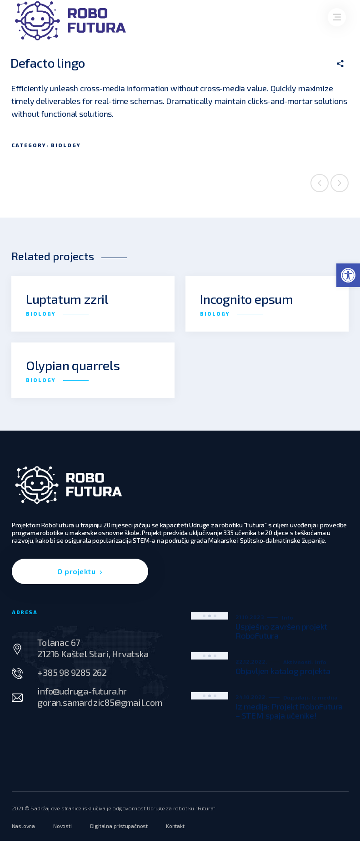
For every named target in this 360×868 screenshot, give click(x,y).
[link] (348, 275)
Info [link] (287, 617)
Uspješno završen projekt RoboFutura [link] (281, 631)
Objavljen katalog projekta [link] (283, 671)
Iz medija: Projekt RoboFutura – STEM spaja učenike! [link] (289, 711)
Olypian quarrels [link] (73, 365)
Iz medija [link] (325, 697)
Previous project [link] (320, 183)
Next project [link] (340, 183)
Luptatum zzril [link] (67, 299)
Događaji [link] (296, 697)
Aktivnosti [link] (297, 662)
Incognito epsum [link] (247, 299)
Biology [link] (66, 145)
